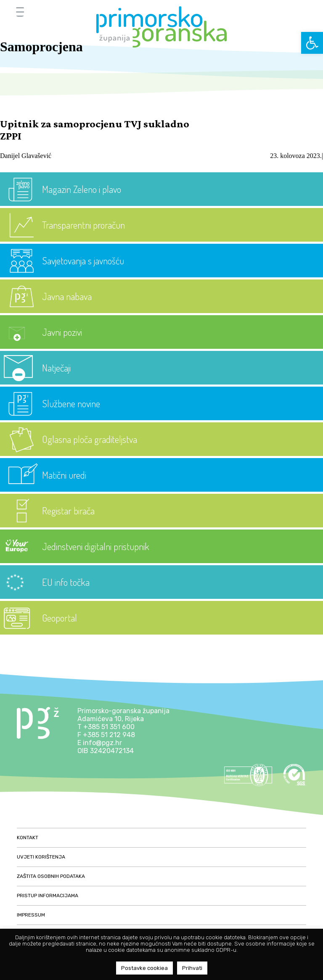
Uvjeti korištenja (41, 857)
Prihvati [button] (192, 968)
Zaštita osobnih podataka (51, 876)
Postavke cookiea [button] (144, 968)
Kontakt (28, 838)
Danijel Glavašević (26, 156)
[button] (312, 43)
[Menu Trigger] (20, 12)
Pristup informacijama (48, 896)
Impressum (31, 915)
